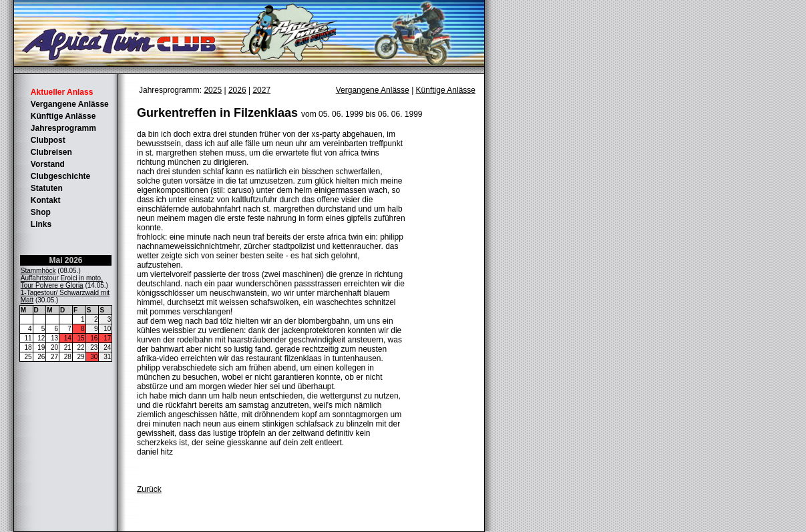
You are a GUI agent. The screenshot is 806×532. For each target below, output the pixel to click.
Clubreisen (51, 152)
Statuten (47, 188)
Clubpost (48, 140)
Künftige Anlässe (63, 116)
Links (41, 224)
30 (94, 357)
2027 (261, 90)
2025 (213, 90)
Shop (41, 212)
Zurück (149, 489)
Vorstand (48, 164)
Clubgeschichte (60, 176)
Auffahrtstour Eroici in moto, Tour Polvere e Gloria (62, 282)
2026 (237, 90)
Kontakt (46, 200)
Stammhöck (38, 271)
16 (94, 338)
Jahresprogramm (63, 128)
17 (107, 338)
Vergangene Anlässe (70, 104)
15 (81, 338)
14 (68, 338)
